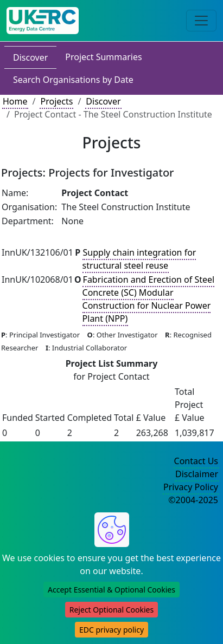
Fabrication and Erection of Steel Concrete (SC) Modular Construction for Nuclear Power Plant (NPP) (149, 299)
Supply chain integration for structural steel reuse (139, 259)
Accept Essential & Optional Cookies (111, 590)
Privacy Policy (191, 487)
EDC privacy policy (111, 630)
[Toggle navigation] (201, 21)
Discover (30, 57)
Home (15, 101)
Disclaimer (197, 474)
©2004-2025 (193, 500)
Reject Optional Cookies (111, 610)
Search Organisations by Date (73, 80)
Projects (56, 101)
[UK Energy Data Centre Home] (43, 21)
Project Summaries (103, 57)
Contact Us (196, 461)
